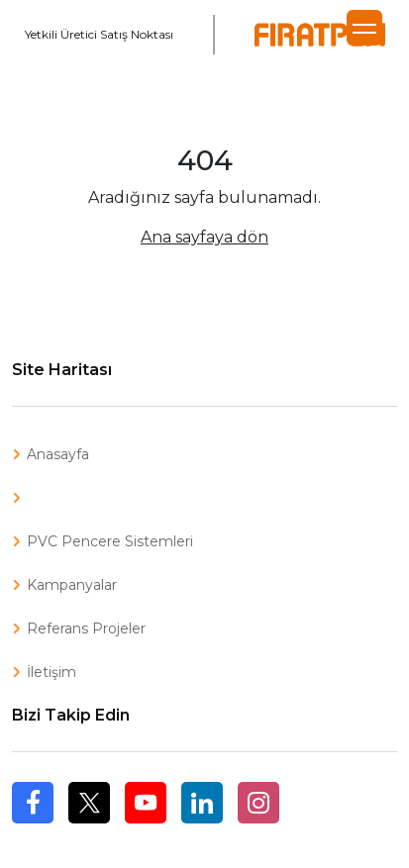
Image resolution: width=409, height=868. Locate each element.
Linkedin (202, 803)
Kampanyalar (72, 585)
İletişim (51, 672)
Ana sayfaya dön (204, 237)
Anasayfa (58, 454)
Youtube (146, 803)
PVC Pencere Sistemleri (110, 541)
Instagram (258, 803)
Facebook (33, 823)
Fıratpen (320, 35)
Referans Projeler (86, 628)
